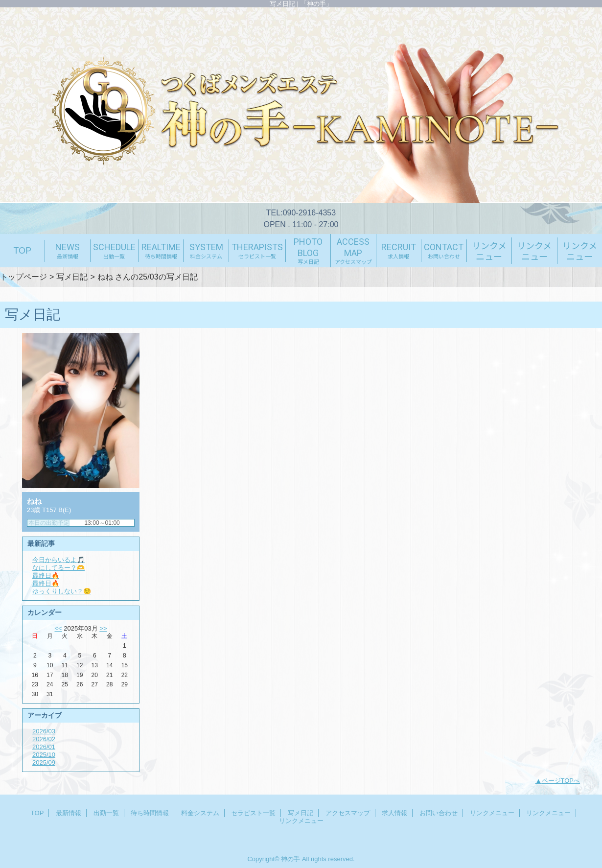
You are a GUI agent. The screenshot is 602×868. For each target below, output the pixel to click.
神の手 (290, 859)
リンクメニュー (492, 813)
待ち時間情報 (150, 813)
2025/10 (44, 755)
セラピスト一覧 (253, 813)
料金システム (200, 813)
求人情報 (394, 813)
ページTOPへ (561, 781)
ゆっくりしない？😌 (62, 591)
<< (58, 628)
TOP (22, 251)
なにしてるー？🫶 (58, 568)
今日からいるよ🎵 (58, 560)
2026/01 (44, 747)
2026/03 (44, 731)
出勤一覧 (106, 813)
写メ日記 (72, 277)
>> (103, 628)
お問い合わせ (439, 813)
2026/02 (44, 739)
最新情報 (69, 813)
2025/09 (44, 762)
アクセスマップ (348, 813)
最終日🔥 (46, 575)
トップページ (23, 277)
